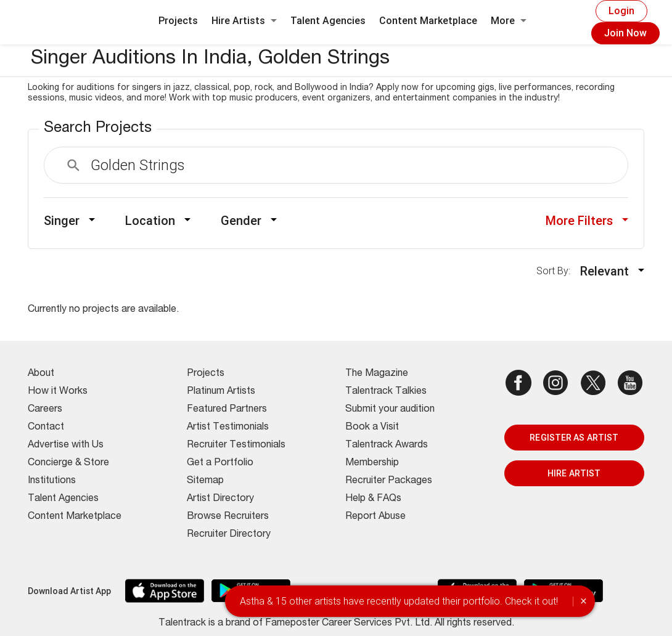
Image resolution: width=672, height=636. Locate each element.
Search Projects (98, 129)
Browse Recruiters (228, 517)
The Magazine (377, 374)
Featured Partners (227, 410)
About (41, 374)
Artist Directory (220, 499)
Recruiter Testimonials (236, 446)
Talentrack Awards (387, 446)
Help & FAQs (373, 499)
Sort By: (557, 271)
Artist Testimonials (228, 428)
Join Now (625, 33)
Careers (45, 410)
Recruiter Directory (229, 535)
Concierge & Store (68, 463)
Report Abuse (375, 517)
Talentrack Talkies (386, 392)
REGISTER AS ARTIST (574, 438)
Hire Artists (244, 21)
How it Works (58, 392)
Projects (178, 21)
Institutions (52, 481)
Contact (46, 428)
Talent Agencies (328, 21)
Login (621, 11)
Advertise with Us (66, 446)
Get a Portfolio (220, 463)
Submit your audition (390, 410)
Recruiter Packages (389, 481)
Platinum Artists (221, 392)
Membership (372, 463)
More (509, 21)
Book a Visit (372, 428)
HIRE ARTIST (574, 473)
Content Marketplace (428, 21)
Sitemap (205, 481)
